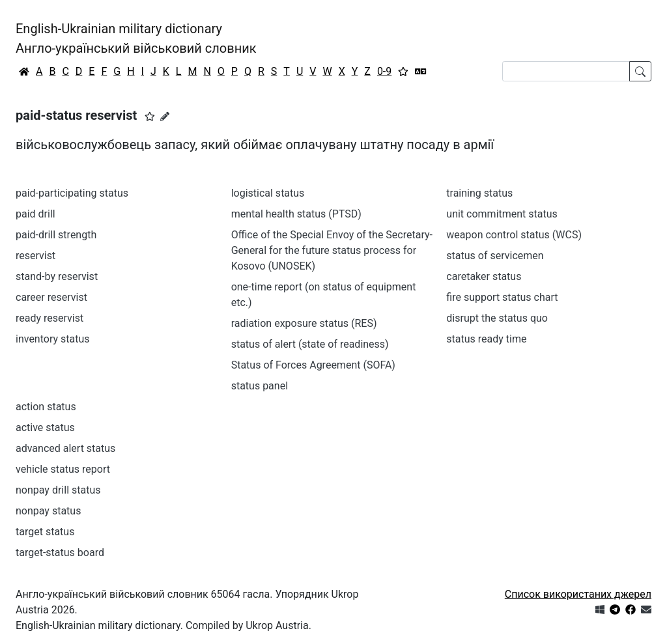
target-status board (60, 553)
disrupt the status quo (497, 318)
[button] (150, 117)
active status (45, 427)
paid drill (35, 214)
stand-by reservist (57, 276)
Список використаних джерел (578, 594)
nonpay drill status (58, 490)
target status (45, 532)
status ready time (486, 339)
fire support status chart (502, 297)
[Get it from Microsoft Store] (600, 610)
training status (479, 193)
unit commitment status (502, 214)
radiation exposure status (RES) (304, 323)
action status (46, 407)
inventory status (53, 339)
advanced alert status (65, 448)
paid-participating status (72, 193)
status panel (260, 386)
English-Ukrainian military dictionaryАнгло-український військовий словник (136, 38)
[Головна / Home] (24, 72)
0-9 (384, 71)
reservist (35, 256)
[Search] (566, 71)
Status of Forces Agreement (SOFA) (313, 365)
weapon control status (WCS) (514, 235)
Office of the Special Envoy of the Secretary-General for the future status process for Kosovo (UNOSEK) (332, 250)
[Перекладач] (421, 72)
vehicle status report (63, 469)
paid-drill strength (56, 235)
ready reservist (50, 318)
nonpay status (48, 511)
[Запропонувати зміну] (165, 117)
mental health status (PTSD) (296, 214)
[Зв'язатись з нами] (646, 610)
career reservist (51, 297)
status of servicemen (495, 256)
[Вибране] (403, 72)
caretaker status (484, 276)
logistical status (268, 193)
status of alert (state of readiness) (310, 344)
